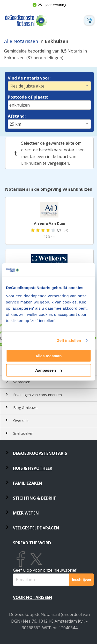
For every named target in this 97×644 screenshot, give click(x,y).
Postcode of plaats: (28, 97)
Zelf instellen (69, 340)
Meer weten (26, 513)
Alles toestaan (49, 356)
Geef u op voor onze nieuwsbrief (45, 570)
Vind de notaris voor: (29, 78)
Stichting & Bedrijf (34, 498)
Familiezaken (28, 483)
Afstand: (17, 116)
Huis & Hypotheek (33, 468)
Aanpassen (49, 370)
